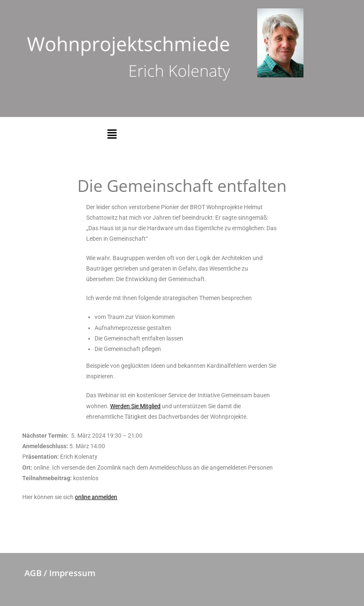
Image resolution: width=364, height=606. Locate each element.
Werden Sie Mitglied (135, 406)
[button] (112, 134)
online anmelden (96, 497)
